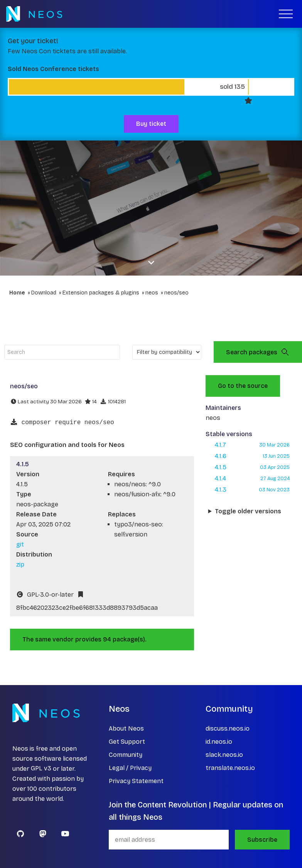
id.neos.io (219, 742)
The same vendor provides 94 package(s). (84, 639)
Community (126, 755)
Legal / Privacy (130, 768)
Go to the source (243, 386)
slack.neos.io (224, 755)
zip (20, 564)
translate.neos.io (230, 768)
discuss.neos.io (228, 728)
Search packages (258, 352)
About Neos (126, 728)
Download (44, 293)
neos (152, 293)
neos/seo (176, 293)
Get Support (127, 742)
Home (17, 293)
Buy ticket (151, 124)
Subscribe (262, 840)
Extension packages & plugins (101, 293)
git (20, 544)
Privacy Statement (136, 781)
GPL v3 (41, 769)
